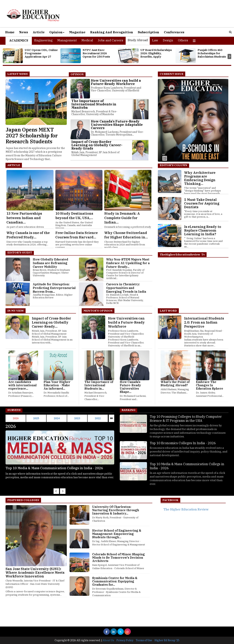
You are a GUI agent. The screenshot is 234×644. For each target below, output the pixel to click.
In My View (16, 311)
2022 (98, 418)
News (24, 32)
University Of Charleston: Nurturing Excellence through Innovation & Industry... (116, 510)
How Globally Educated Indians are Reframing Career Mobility (50, 263)
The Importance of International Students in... (99, 385)
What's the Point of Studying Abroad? (175, 384)
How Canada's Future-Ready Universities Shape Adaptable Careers (117, 125)
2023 (77, 418)
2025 (36, 418)
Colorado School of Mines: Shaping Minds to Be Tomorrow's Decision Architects (118, 558)
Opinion (57, 32)
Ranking (128, 410)
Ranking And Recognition (112, 32)
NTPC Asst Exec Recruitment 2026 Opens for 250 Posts (96, 53)
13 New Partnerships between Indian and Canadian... (24, 218)
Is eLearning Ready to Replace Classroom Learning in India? (203, 230)
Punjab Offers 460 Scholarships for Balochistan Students (212, 53)
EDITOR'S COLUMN (173, 165)
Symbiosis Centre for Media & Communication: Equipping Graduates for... (115, 581)
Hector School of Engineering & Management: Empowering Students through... (117, 534)
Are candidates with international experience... (22, 385)
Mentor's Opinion (98, 311)
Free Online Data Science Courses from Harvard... (77, 235)
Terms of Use (144, 640)
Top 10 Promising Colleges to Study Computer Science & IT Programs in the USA (186, 419)
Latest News (18, 74)
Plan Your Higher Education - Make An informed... (57, 385)
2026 (16, 418)
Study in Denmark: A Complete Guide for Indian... (122, 218)
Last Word (168, 311)
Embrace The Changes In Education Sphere (210, 385)
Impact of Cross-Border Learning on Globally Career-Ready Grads (97, 145)
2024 (57, 418)
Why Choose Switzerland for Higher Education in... (126, 235)
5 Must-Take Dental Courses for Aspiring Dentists (202, 203)
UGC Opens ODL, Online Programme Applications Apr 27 (41, 53)
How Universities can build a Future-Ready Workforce (116, 82)
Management (67, 40)
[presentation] (5, 56)
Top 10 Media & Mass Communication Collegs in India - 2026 (187, 466)
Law (155, 40)
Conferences (174, 32)
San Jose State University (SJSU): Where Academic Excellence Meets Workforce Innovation (35, 573)
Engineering (43, 40)
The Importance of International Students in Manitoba (94, 104)
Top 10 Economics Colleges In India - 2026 (40, 468)
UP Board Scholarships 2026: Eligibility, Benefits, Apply (156, 53)
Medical (87, 40)
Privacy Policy (125, 640)
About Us (108, 640)
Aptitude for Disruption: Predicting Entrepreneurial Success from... (54, 288)
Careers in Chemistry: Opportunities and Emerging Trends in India (126, 288)
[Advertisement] (110, 615)
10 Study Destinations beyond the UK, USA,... (74, 216)
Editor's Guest (20, 252)
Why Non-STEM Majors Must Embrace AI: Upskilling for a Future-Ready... (128, 263)
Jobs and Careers (110, 40)
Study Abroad (138, 40)
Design (168, 40)
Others (183, 40)
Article (39, 32)
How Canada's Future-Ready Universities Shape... (130, 387)
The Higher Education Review (186, 509)
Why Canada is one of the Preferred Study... (28, 235)
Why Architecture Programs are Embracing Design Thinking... (200, 178)
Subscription (148, 32)
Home (10, 32)
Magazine (77, 32)
